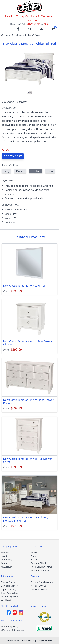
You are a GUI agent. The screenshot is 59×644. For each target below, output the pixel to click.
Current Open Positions (42, 582)
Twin (50, 171)
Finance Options (9, 582)
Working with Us (38, 586)
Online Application (39, 589)
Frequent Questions (10, 597)
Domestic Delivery (10, 586)
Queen (20, 171)
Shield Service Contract (42, 567)
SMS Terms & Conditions (13, 630)
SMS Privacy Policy (10, 626)
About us (5, 552)
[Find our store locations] (18, 29)
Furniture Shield (38, 563)
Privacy (34, 556)
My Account (7, 567)
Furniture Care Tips (40, 570)
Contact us (6, 563)
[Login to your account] (42, 29)
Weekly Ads (6, 600)
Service (34, 552)
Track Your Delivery (10, 593)
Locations (6, 556)
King (6, 171)
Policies (34, 560)
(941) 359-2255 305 (37, 24)
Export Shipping (9, 589)
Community (7, 560)
